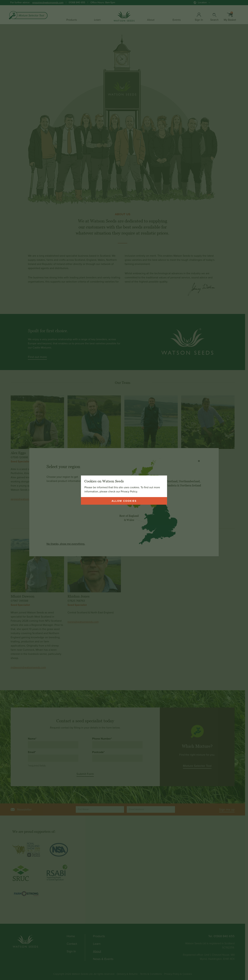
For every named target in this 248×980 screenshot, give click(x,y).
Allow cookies (124, 501)
